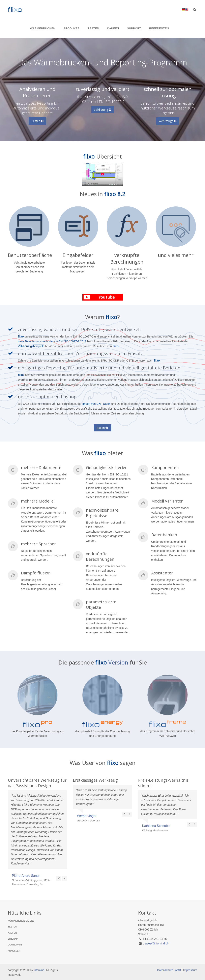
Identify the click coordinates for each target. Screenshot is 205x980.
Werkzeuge (168, 121)
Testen (93, 28)
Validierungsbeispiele (32, 346)
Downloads (15, 945)
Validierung (102, 110)
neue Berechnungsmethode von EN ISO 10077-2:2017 (52, 341)
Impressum (190, 970)
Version (119, 662)
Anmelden (14, 951)
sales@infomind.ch (157, 943)
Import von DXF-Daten (96, 404)
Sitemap (13, 939)
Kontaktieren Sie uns (21, 921)
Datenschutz (165, 970)
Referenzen (159, 28)
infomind (39, 970)
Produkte (71, 28)
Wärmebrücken (43, 28)
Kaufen (113, 28)
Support (134, 28)
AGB (178, 970)
